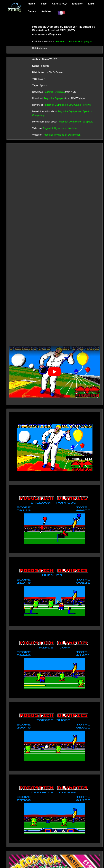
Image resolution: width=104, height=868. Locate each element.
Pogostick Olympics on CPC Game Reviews (67, 105)
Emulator (77, 4)
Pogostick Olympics (54, 92)
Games (32, 11)
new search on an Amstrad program (74, 41)
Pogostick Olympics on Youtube (60, 128)
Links (91, 4)
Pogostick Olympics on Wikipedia (75, 122)
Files (44, 4)
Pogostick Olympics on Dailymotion (62, 135)
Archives (46, 11)
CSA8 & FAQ (59, 4)
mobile (32, 4)
